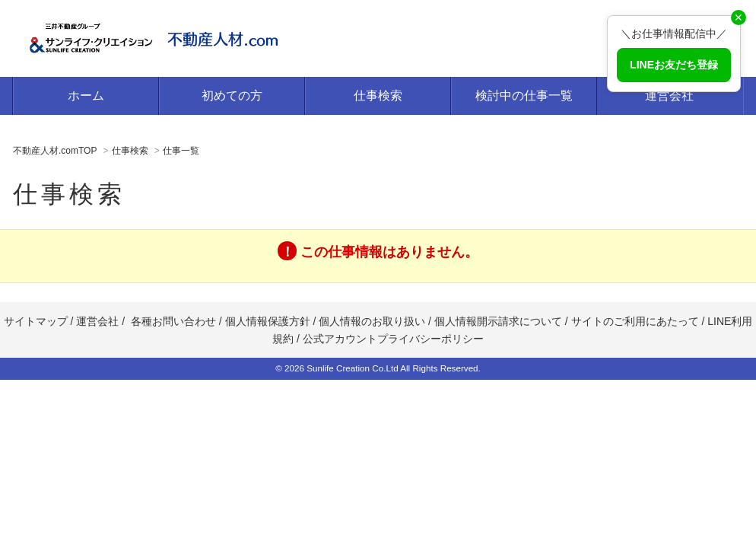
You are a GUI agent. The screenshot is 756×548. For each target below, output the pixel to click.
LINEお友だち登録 (674, 65)
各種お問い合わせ (173, 321)
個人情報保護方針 (268, 321)
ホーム (86, 96)
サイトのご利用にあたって (635, 321)
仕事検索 (378, 96)
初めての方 (232, 96)
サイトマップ (36, 321)
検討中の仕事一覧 (524, 96)
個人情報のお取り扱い (373, 321)
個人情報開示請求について (498, 321)
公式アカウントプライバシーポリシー (393, 339)
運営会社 (669, 96)
